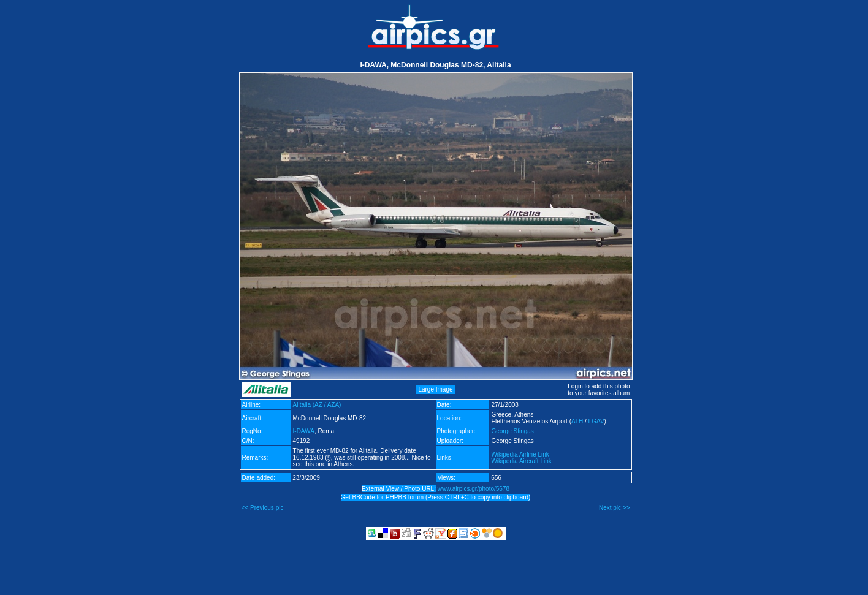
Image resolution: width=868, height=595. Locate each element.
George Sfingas (512, 431)
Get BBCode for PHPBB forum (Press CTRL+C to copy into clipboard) (436, 497)
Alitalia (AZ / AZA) (317, 405)
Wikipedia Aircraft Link (521, 461)
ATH (577, 421)
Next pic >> (615, 508)
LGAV (596, 421)
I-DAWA (304, 431)
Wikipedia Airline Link (520, 454)
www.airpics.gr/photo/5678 (474, 489)
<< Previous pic (263, 508)
